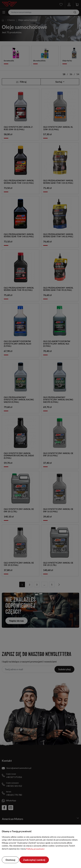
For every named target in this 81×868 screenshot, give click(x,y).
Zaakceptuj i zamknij (34, 860)
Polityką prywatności (35, 849)
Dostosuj (10, 860)
